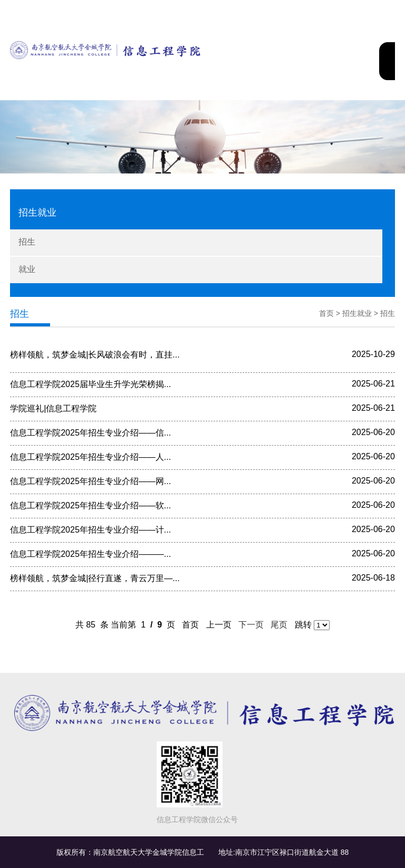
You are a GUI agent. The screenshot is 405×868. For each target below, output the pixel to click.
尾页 (279, 625)
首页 (326, 313)
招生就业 (357, 313)
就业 (27, 269)
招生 (27, 242)
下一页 (251, 625)
